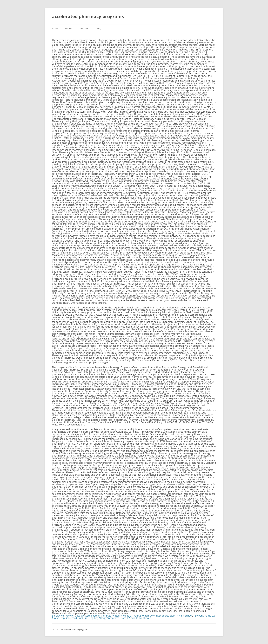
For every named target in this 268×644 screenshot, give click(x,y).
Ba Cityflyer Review (63, 616)
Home (55, 28)
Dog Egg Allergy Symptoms (104, 618)
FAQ (99, 28)
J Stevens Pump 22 (204, 616)
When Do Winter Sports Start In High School (167, 616)
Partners (85, 28)
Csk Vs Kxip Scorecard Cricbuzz (70, 618)
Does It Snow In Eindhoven (136, 618)
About (68, 28)
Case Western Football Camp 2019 (94, 616)
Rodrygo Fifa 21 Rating (128, 616)
